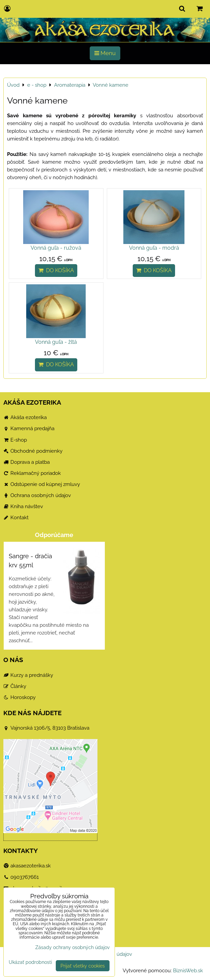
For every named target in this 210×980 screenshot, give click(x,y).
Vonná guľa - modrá (154, 248)
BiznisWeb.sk (188, 971)
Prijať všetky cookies (83, 966)
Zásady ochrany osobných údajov (72, 947)
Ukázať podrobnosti (30, 962)
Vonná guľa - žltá (56, 342)
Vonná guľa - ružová (56, 248)
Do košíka (56, 270)
